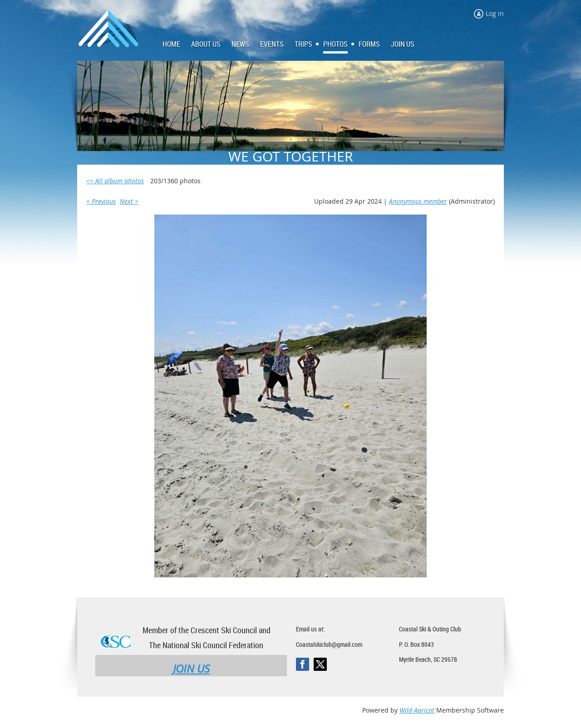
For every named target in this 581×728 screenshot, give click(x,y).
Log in (495, 13)
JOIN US (191, 669)
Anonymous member (418, 201)
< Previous (101, 201)
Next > (129, 201)
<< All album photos (115, 181)
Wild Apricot (417, 710)
